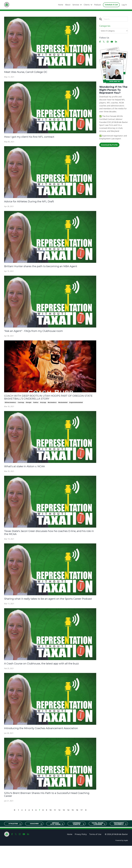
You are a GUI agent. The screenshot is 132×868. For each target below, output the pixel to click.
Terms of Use (95, 856)
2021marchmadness (10, 408)
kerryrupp (43, 408)
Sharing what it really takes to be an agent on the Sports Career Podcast (47, 608)
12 (59, 832)
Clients (87, 5)
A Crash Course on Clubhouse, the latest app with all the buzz (47, 678)
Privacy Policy (81, 856)
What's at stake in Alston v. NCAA (30, 472)
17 (83, 832)
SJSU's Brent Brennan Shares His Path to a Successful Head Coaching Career (50, 816)
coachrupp (21, 408)
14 (69, 832)
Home (58, 5)
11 (55, 832)
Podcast (97, 5)
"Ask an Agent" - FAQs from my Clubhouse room (41, 334)
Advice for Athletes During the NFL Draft (35, 203)
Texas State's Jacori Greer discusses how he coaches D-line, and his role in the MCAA (49, 539)
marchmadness (52, 408)
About (66, 5)
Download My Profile (110, 145)
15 (73, 832)
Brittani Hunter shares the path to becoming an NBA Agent (50, 269)
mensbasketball (63, 408)
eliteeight (29, 408)
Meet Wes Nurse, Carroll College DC (32, 72)
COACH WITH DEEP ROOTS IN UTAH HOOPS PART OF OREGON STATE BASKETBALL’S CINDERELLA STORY (47, 402)
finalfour (36, 408)
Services (75, 5)
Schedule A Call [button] (111, 5)
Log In (124, 5)
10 (50, 832)
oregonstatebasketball (76, 408)
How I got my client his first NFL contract (35, 138)
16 (78, 832)
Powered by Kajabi (122, 863)
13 (64, 832)
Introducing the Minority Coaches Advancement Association (41, 747)
